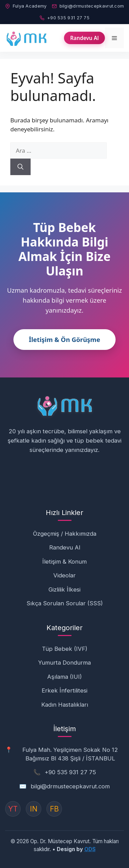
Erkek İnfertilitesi (64, 690)
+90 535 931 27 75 (64, 18)
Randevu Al (84, 38)
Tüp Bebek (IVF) (65, 649)
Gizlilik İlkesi (64, 589)
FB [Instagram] (54, 809)
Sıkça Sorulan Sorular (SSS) (65, 603)
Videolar (64, 575)
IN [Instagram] (34, 809)
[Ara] (20, 167)
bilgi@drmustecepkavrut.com (88, 6)
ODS (90, 849)
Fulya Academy (26, 6)
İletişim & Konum (64, 562)
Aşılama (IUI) (64, 677)
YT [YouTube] (13, 809)
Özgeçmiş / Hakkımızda (65, 534)
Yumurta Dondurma (64, 663)
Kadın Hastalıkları (65, 705)
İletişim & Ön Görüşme (65, 339)
